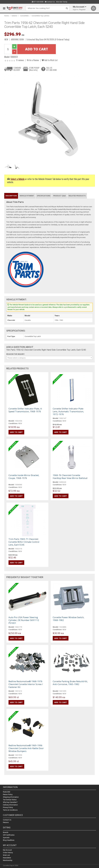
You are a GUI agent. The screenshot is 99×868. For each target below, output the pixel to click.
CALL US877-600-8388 (51, 69)
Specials (6, 838)
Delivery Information (10, 805)
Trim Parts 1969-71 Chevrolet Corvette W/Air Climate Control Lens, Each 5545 (24, 542)
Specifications (44, 196)
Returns (6, 823)
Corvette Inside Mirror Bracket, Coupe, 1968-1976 (24, 477)
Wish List (6, 855)
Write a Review (33, 60)
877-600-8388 (38, 2)
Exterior (15, 16)
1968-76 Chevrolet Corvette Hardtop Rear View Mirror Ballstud (70, 477)
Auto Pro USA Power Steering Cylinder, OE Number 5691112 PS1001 (24, 620)
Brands (6, 832)
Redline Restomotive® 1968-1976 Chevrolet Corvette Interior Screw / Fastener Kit (26, 684)
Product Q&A (59, 196)
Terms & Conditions (10, 810)
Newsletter (7, 858)
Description (11, 196)
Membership (8, 860)
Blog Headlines (9, 840)
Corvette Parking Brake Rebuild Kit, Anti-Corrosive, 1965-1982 (70, 683)
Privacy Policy (8, 808)
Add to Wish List (50, 60)
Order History (8, 853)
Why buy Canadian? (10, 802)
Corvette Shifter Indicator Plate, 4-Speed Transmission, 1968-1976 (25, 410)
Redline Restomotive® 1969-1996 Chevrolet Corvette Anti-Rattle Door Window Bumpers (26, 748)
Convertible (24, 16)
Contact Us (50, 2)
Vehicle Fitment (27, 196)
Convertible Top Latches (40, 16)
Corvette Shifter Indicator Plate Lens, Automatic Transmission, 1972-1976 (68, 411)
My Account (7, 850)
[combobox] (49, 358)
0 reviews (20, 60)
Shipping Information (11, 797)
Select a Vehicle (18, 179)
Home (7, 16)
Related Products (77, 196)
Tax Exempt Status (10, 800)
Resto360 (7, 792)
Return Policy (8, 795)
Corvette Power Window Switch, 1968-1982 (68, 619)
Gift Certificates (9, 835)
